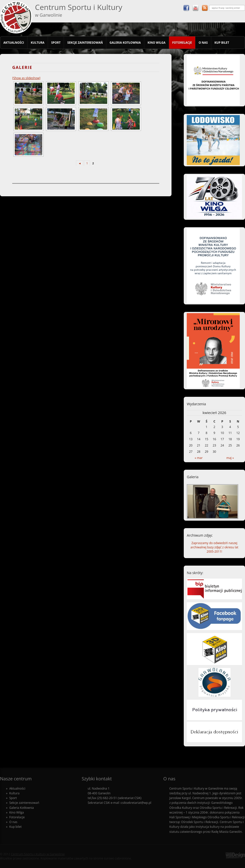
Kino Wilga (156, 42)
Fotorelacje (182, 42)
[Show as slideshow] (26, 78)
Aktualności (14, 42)
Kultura (38, 42)
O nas (203, 42)
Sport (56, 42)
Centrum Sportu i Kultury (79, 10)
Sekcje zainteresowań (85, 42)
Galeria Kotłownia (125, 42)
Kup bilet (222, 42)
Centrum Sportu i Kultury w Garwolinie (38, 854)
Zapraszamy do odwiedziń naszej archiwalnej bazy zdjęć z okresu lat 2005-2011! (214, 547)
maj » (230, 458)
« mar (199, 458)
